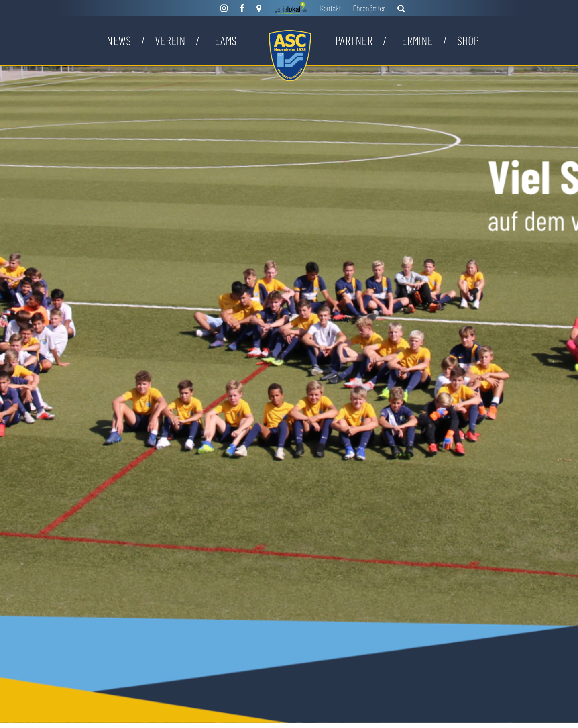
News (119, 40)
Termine (415, 40)
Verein (170, 40)
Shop (468, 40)
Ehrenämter (369, 8)
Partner (354, 40)
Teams (223, 40)
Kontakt (330, 8)
